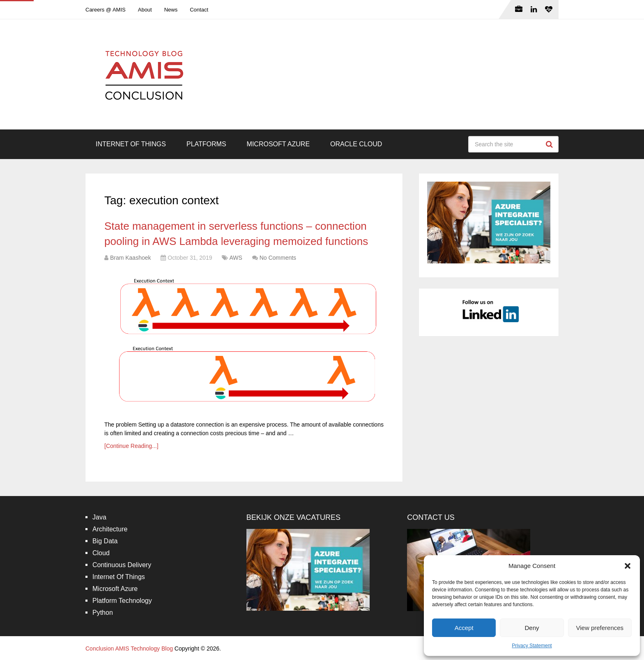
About (145, 10)
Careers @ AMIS (106, 10)
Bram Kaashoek (131, 258)
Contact (199, 10)
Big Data (105, 541)
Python (103, 613)
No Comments (278, 258)
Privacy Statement (532, 646)
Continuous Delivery (122, 565)
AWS (236, 258)
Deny (532, 628)
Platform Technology (122, 601)
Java (99, 517)
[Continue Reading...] (131, 446)
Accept (464, 628)
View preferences (600, 628)
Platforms (206, 144)
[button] (628, 566)
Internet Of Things (131, 144)
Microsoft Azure (278, 144)
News (171, 10)
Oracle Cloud (356, 144)
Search (550, 144)
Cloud (101, 553)
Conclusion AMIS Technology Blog (129, 648)
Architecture (110, 529)
